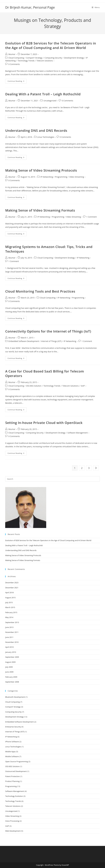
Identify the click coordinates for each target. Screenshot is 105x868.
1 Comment (91, 217)
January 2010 (11, 652)
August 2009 (10, 662)
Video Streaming (77, 177)
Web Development (13, 831)
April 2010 (9, 647)
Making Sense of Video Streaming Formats (40, 210)
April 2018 (9, 592)
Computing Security (53, 58)
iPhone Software (12, 742)
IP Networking (47, 177)
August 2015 (10, 598)
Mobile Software (12, 756)
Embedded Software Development (24, 341)
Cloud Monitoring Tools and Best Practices (40, 291)
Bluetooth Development (15, 697)
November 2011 (12, 632)
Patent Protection (12, 776)
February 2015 (11, 612)
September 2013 (12, 622)
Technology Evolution (14, 796)
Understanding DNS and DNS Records (36, 130)
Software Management (78, 433)
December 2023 (12, 583)
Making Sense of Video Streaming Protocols (41, 170)
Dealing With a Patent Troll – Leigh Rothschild (43, 94)
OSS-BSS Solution (34, 386)
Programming (61, 177)
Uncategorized (50, 101)
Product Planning (12, 781)
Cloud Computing (16, 58)
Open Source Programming (16, 761)
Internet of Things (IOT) (51, 341)
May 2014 (9, 617)
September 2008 (12, 682)
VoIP (83, 386)
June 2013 (9, 627)
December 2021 (12, 588)
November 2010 (12, 642)
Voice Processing (12, 821)
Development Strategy (74, 58)
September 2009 (12, 657)
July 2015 (9, 602)
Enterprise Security (13, 727)
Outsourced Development (16, 771)
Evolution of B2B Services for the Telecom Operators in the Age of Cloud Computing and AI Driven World (51, 45)
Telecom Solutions (45, 61)
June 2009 (9, 672)
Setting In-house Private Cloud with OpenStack (44, 423)
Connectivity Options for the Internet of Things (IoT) (48, 331)
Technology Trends (26, 61)
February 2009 (11, 677)
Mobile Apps (10, 752)
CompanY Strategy (34, 58)
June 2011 (9, 637)
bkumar (12, 54)
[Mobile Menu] (96, 7)
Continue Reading (17, 82)
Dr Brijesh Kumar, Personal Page (30, 7)
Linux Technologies (46, 137)
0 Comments (14, 64)
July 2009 (9, 667)
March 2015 (10, 607)
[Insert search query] (52, 479)
